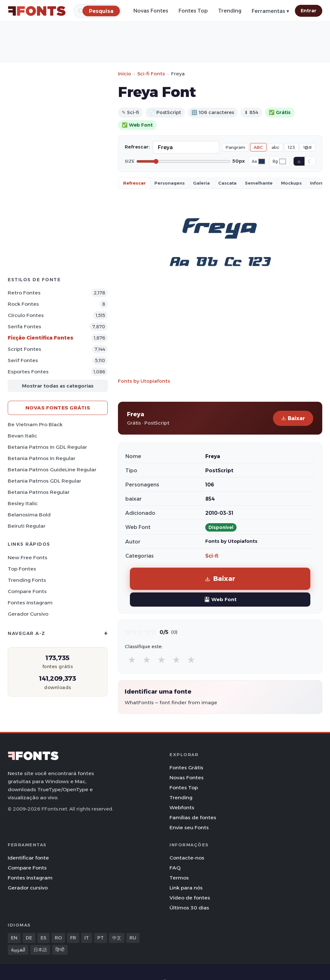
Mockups (291, 183)
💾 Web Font (220, 599)
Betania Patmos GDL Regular (44, 481)
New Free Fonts (28, 557)
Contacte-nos (187, 858)
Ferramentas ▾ (270, 11)
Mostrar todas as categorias (58, 386)
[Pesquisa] (101, 11)
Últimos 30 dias (189, 908)
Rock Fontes (23, 304)
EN (14, 938)
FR (73, 938)
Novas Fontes (151, 11)
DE (29, 938)
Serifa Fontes (24, 327)
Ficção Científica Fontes (40, 338)
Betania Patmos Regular (39, 492)
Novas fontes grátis (58, 408)
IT (87, 938)
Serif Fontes (23, 360)
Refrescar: (137, 147)
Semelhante (259, 183)
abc (275, 147)
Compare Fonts (27, 591)
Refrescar (134, 183)
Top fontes (22, 569)
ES (44, 938)
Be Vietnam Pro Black (35, 424)
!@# (308, 147)
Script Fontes (24, 349)
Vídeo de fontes (190, 898)
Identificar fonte (28, 858)
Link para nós (186, 888)
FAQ (175, 868)
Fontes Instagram (30, 603)
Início (125, 74)
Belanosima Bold (29, 515)
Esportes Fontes (28, 372)
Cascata (227, 183)
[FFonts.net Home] (37, 11)
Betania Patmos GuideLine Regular (52, 470)
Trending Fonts (27, 580)
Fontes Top (193, 11)
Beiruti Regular (27, 526)
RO (58, 938)
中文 (117, 938)
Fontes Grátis (186, 768)
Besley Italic (23, 503)
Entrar (309, 11)
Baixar (293, 418)
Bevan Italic (22, 436)
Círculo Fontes (26, 315)
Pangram (235, 147)
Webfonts (182, 807)
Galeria (201, 183)
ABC (258, 147)
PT (101, 938)
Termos (179, 878)
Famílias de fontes (193, 817)
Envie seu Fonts (189, 827)
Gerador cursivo (28, 614)
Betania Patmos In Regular (42, 458)
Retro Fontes (24, 293)
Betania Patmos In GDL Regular (47, 447)
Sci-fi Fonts (151, 74)
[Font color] (262, 161)
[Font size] (183, 161)
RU (133, 938)
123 (291, 147)
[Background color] (283, 161)
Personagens (170, 183)
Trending (230, 11)
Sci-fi (212, 556)
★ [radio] (132, 660)
